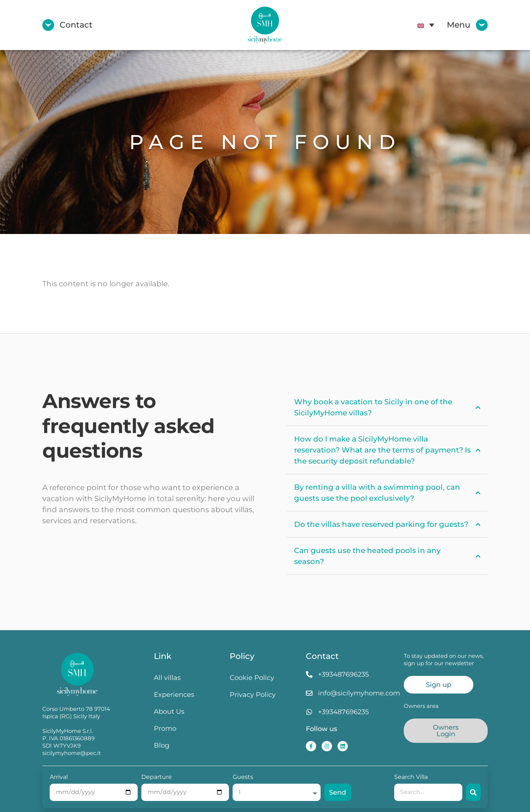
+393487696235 (343, 674)
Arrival (59, 777)
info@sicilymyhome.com (359, 693)
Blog (162, 745)
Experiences (174, 694)
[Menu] (482, 25)
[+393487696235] (309, 674)
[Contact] (48, 25)
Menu (459, 25)
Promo (165, 728)
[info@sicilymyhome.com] (309, 693)
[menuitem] (426, 25)
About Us (169, 711)
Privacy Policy (253, 694)
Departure (157, 777)
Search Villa (411, 777)
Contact (76, 25)
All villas (167, 678)
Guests (243, 777)
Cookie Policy (252, 678)
